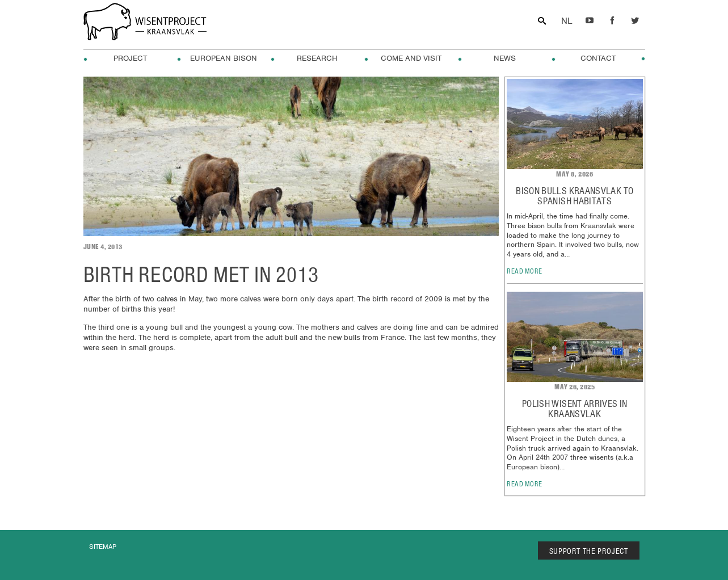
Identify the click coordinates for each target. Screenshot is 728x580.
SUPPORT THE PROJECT (589, 551)
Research (317, 58)
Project (130, 58)
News (505, 58)
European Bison (224, 58)
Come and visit (411, 58)
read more (525, 271)
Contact (598, 58)
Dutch (567, 21)
